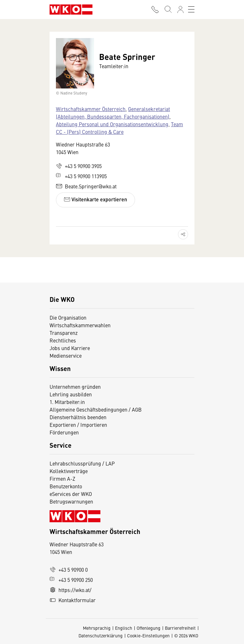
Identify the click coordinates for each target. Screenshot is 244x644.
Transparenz (64, 333)
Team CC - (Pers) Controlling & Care (119, 128)
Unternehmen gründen (75, 387)
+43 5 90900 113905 (81, 176)
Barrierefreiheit (180, 628)
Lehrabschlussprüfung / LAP (82, 463)
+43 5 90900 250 (71, 580)
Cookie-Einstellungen (148, 635)
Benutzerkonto (66, 486)
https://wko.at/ (71, 590)
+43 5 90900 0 (69, 569)
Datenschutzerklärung (101, 635)
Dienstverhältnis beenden (78, 417)
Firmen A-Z (62, 478)
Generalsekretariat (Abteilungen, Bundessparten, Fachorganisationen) (113, 113)
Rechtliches (63, 340)
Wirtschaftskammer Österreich (91, 109)
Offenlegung (149, 628)
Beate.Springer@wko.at (86, 186)
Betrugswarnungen (72, 501)
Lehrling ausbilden (71, 394)
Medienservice (66, 355)
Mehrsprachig (97, 628)
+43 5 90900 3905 (79, 166)
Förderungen (64, 432)
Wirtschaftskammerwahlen (80, 325)
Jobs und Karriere (70, 348)
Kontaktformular (73, 600)
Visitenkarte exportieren (95, 199)
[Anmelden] (180, 10)
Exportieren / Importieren (78, 425)
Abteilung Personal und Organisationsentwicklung (112, 124)
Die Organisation (68, 317)
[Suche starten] (168, 10)
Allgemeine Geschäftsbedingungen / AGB (96, 409)
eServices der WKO (71, 494)
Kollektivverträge (69, 471)
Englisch (124, 628)
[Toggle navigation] (191, 10)
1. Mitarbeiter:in (67, 402)
